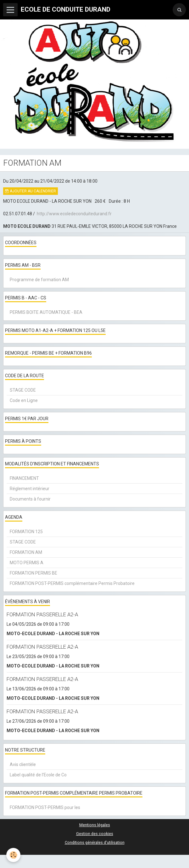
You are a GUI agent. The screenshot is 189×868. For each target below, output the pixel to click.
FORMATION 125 (26, 532)
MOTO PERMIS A (27, 563)
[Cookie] (13, 855)
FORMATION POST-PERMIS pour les (45, 807)
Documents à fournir (30, 499)
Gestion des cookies (95, 834)
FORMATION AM (26, 552)
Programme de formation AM (39, 280)
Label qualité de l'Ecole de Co (38, 775)
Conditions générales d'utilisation (95, 842)
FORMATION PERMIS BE (33, 573)
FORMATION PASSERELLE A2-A (42, 614)
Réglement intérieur (30, 489)
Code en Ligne (24, 400)
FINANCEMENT (24, 478)
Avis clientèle (23, 764)
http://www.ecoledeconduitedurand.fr (74, 214)
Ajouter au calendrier (31, 191)
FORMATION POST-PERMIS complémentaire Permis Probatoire (72, 583)
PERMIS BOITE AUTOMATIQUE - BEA (46, 312)
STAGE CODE (23, 390)
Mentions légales (95, 825)
